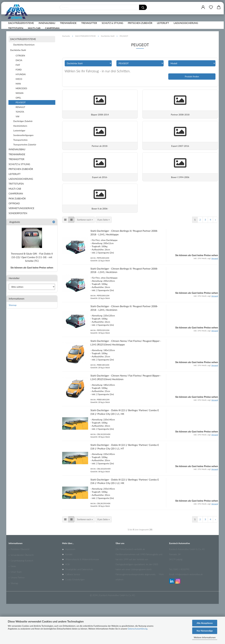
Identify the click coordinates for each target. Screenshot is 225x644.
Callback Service (73, 614)
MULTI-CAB (35, 32)
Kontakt (69, 594)
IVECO (19, 79)
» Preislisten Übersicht (19, 589)
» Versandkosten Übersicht (21, 595)
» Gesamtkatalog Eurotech (21, 601)
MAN (18, 84)
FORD (19, 70)
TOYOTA (20, 112)
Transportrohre (20, 140)
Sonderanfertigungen (23, 135)
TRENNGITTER (90, 27)
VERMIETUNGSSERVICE (21, 208)
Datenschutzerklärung (138, 629)
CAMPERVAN (53, 32)
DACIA (19, 60)
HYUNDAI (21, 74)
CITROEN (20, 56)
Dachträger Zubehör (23, 121)
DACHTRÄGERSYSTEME (22, 27)
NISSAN (20, 93)
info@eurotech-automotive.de (189, 614)
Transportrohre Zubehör (25, 145)
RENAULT (20, 107)
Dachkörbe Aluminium (24, 45)
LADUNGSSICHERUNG (187, 27)
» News (12, 606)
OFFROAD (14, 203)
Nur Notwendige (205, 631)
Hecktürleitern (20, 126)
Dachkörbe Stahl (18, 50)
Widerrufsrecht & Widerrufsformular (82, 599)
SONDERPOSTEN (18, 213)
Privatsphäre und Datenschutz (79, 609)
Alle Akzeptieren (205, 623)
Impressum (70, 589)
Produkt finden (192, 76)
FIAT (18, 65)
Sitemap (13, 305)
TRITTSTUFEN (16, 32)
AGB (67, 604)
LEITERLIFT (164, 27)
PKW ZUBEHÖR (17, 198)
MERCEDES (21, 88)
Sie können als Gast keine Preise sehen (32, 267)
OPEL (18, 98)
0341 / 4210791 (181, 609)
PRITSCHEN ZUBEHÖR (141, 27)
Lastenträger (19, 130)
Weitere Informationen (205, 637)
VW (17, 116)
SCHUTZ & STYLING (113, 27)
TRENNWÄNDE (69, 27)
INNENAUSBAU (48, 27)
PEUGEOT (21, 102)
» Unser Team (15, 612)
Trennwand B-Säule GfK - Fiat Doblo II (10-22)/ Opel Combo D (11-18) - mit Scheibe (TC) (32, 257)
